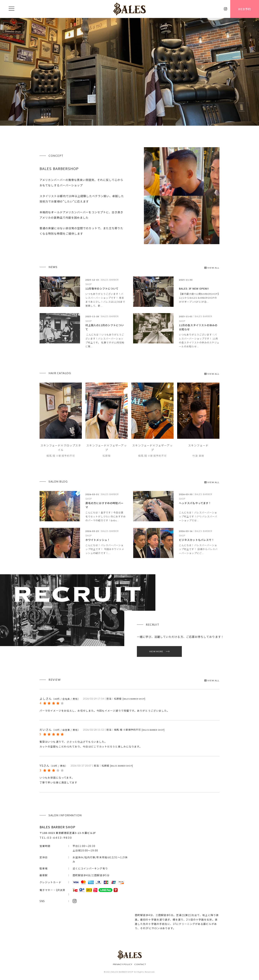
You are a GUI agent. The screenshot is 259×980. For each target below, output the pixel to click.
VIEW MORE (156, 651)
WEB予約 (245, 9)
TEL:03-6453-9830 (56, 838)
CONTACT (140, 964)
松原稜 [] (130, 699)
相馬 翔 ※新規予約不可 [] (139, 730)
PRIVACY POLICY (123, 964)
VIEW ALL (212, 268)
